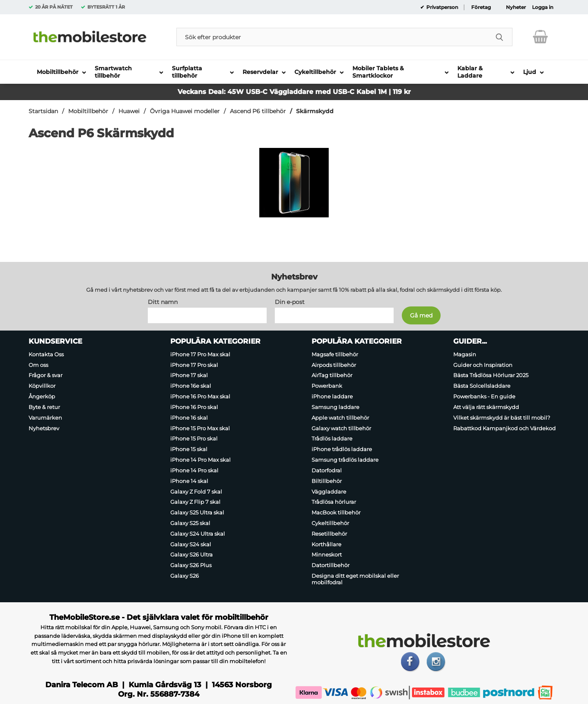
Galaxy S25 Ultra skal (197, 512)
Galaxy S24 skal (191, 544)
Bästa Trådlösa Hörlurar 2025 (491, 375)
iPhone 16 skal (189, 418)
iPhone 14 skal (189, 481)
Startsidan (43, 111)
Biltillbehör (327, 481)
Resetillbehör (329, 534)
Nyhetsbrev (44, 428)
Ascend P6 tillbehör (258, 111)
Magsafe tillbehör (335, 354)
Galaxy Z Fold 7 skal (196, 492)
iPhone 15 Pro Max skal (200, 428)
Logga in (543, 7)
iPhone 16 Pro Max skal (200, 396)
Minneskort (327, 555)
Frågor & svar (46, 375)
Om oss (38, 365)
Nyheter (516, 7)
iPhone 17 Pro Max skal (200, 354)
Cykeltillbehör (330, 523)
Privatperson (442, 7)
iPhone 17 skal (189, 375)
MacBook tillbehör (336, 512)
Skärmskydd (315, 111)
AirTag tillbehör (332, 375)
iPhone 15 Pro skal (194, 439)
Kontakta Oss (46, 354)
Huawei (129, 111)
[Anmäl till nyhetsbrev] (421, 315)
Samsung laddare (335, 407)
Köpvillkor (42, 386)
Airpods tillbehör (334, 365)
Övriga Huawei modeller (185, 111)
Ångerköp (42, 396)
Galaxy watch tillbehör (341, 428)
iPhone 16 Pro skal (194, 407)
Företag (481, 7)
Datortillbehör (331, 565)
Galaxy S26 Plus (191, 565)
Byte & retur (44, 407)
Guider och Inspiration (483, 365)
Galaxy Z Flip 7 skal (195, 502)
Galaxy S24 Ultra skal (198, 534)
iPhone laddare (332, 396)
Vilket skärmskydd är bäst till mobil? (502, 418)
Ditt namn (163, 302)
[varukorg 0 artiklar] (540, 37)
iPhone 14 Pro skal (194, 470)
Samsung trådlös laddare (345, 460)
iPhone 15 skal (189, 449)
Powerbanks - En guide (484, 396)
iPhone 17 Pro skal (194, 365)
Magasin (465, 354)
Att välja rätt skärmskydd (486, 407)
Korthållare (326, 544)
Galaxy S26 (185, 576)
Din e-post (290, 302)
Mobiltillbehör (88, 111)
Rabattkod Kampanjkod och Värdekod (504, 428)
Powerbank (327, 386)
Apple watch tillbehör (340, 418)
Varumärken (45, 418)
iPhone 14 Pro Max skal (200, 460)
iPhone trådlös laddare (342, 449)
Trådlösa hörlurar (334, 502)
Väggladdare (329, 492)
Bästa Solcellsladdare (482, 386)
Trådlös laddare (332, 439)
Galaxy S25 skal (190, 523)
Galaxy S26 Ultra (192, 555)
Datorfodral (327, 470)
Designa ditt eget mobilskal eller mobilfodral (355, 579)
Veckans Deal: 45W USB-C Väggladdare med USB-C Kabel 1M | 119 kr (294, 92)
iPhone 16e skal (191, 386)
